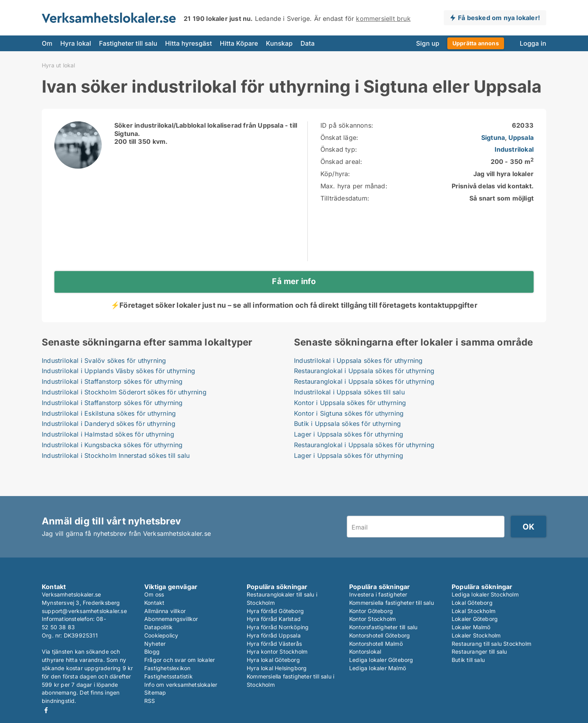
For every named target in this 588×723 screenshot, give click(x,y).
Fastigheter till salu (128, 43)
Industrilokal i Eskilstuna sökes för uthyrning (109, 413)
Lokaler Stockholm (476, 635)
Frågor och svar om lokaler (180, 660)
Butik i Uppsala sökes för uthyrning (347, 424)
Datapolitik (158, 627)
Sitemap (155, 692)
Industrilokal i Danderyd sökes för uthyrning (109, 424)
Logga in (533, 43)
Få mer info (294, 281)
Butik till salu (468, 660)
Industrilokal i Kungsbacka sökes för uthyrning (112, 445)
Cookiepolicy (161, 635)
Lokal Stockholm (474, 611)
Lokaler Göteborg (475, 619)
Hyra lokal (76, 43)
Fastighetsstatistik (168, 676)
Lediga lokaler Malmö (378, 668)
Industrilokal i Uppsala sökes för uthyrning (358, 361)
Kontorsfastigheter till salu (383, 627)
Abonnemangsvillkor (171, 619)
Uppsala (521, 138)
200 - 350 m (512, 162)
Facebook (46, 710)
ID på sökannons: (347, 125)
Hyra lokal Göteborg (273, 660)
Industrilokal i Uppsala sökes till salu (349, 392)
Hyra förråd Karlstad (274, 619)
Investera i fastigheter (378, 594)
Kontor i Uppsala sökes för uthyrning (350, 403)
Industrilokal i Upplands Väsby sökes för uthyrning (118, 371)
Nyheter (155, 644)
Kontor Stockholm (372, 619)
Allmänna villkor (165, 611)
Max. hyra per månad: (354, 186)
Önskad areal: (341, 162)
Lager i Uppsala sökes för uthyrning (349, 434)
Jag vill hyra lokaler (503, 174)
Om (47, 43)
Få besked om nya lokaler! (499, 18)
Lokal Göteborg (472, 603)
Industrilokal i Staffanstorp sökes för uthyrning (112, 381)
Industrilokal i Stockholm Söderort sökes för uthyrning (124, 392)
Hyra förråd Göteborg (275, 611)
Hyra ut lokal (59, 65)
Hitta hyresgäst (189, 43)
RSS (150, 701)
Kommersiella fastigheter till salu (392, 603)
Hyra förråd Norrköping (278, 627)
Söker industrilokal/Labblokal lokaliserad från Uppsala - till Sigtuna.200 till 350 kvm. (206, 134)
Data (308, 43)
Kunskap (279, 43)
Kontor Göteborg (371, 611)
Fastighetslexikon (167, 668)
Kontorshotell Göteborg (380, 635)
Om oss (154, 594)
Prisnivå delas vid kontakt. (493, 186)
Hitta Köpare (239, 43)
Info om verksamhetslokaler (181, 685)
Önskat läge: (339, 138)
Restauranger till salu (479, 651)
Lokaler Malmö (471, 627)
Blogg (152, 651)
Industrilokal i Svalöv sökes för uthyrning (104, 361)
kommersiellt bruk (383, 19)
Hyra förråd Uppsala (274, 635)
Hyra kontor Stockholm (277, 651)
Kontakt (154, 603)
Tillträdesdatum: (345, 198)
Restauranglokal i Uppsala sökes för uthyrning (364, 371)
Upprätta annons (476, 43)
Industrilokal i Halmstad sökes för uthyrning (108, 434)
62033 (523, 125)
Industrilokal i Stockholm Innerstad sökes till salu (116, 455)
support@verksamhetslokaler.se (84, 611)
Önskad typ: (339, 149)
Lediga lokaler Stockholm (485, 594)
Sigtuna (493, 138)
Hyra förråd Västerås (274, 644)
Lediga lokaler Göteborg (381, 660)
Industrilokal (514, 149)
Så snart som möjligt (501, 198)
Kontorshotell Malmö (376, 644)
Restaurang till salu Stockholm (491, 644)
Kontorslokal (365, 651)
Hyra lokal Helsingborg (277, 668)
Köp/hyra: (335, 174)
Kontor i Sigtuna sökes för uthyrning (349, 413)
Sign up (428, 43)
